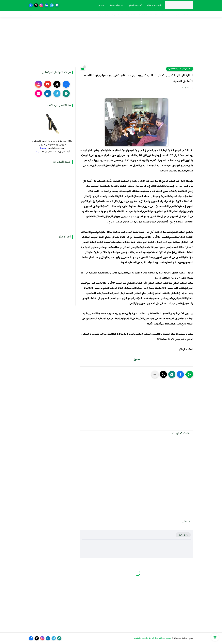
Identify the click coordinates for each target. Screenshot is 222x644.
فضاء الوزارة (188, 15)
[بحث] (31, 15)
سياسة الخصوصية (115, 5)
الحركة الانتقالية (156, 15)
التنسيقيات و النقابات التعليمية (180, 69)
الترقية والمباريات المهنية (136, 15)
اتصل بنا (100, 5)
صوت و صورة (104, 15)
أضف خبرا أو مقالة (153, 5)
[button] (180, 374)
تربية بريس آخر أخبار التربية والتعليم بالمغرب (153, 638)
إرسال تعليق (183, 535)
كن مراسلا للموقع (134, 5)
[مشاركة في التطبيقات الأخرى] (155, 374)
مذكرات (177, 15)
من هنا (43, 148)
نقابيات (168, 15)
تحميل (137, 360)
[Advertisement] (111, 45)
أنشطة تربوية (118, 15)
